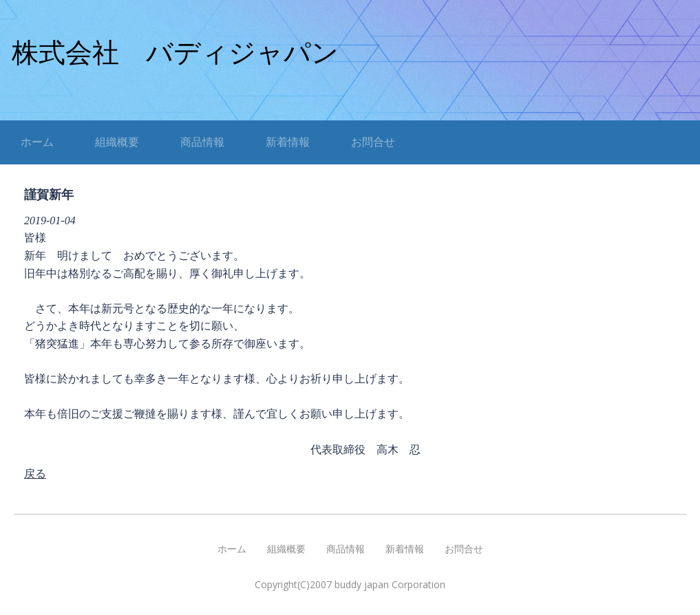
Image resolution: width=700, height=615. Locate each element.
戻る (35, 474)
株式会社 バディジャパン (175, 53)
